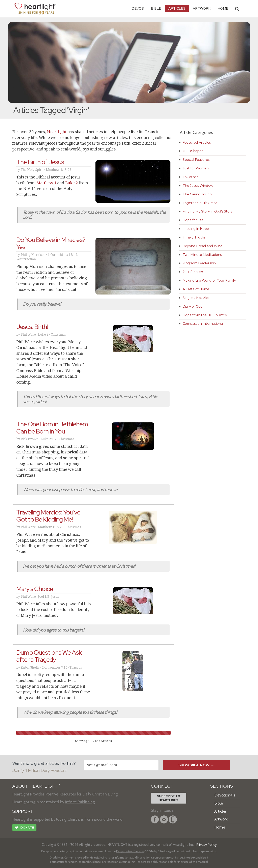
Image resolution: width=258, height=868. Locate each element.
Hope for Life (193, 220)
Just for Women (196, 168)
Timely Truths (194, 237)
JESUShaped (193, 151)
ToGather (190, 177)
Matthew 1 (46, 183)
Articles (177, 8)
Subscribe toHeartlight (169, 798)
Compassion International (203, 324)
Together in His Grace (200, 203)
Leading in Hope (196, 229)
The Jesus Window (198, 186)
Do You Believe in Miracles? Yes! (51, 243)
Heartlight (57, 132)
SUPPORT (23, 811)
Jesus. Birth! (32, 327)
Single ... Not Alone (198, 298)
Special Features (196, 160)
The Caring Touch (197, 194)
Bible (156, 8)
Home (220, 827)
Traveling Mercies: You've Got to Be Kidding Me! (48, 516)
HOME (223, 8)
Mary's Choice (35, 589)
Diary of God (193, 306)
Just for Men (193, 272)
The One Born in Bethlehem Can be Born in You (52, 427)
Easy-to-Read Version (130, 851)
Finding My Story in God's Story (208, 211)
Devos (138, 8)
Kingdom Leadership (199, 263)
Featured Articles (197, 143)
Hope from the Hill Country (205, 315)
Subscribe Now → (196, 765)
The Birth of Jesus (40, 162)
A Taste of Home (196, 289)
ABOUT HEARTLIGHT (36, 786)
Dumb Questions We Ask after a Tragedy (49, 656)
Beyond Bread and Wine (203, 246)
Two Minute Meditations (202, 255)
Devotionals (225, 795)
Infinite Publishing (80, 802)
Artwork (202, 8)
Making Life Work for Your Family (209, 281)
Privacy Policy (207, 845)
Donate (24, 828)
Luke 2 (72, 183)
